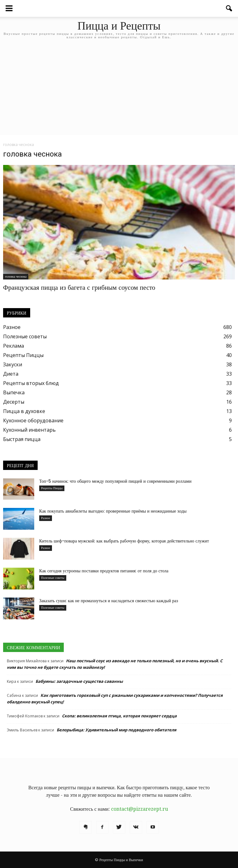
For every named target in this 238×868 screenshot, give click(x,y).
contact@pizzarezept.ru (140, 809)
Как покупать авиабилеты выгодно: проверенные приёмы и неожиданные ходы (113, 511)
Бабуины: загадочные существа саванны (79, 681)
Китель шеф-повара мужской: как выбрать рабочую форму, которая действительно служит (124, 541)
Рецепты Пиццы (23, 355)
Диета (11, 374)
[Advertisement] (119, 91)
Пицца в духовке (24, 411)
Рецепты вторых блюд (31, 383)
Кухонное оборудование (33, 420)
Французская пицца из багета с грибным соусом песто (79, 287)
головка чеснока (16, 277)
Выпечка (14, 392)
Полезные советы (25, 336)
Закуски (13, 364)
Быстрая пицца (22, 439)
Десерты (14, 402)
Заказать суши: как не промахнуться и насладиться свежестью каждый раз (109, 601)
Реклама (14, 346)
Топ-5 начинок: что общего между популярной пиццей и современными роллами (115, 481)
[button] (229, 8)
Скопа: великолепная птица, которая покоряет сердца (119, 716)
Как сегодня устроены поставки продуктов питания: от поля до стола (104, 571)
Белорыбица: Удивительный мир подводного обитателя (117, 730)
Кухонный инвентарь (29, 430)
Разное (12, 327)
